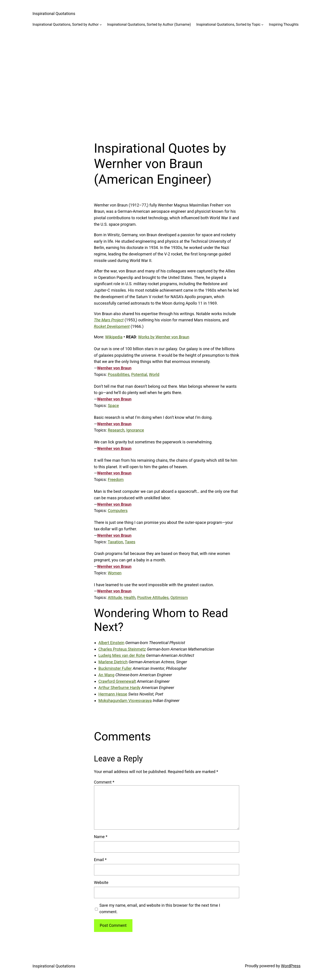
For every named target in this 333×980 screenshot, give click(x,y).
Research (116, 430)
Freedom (116, 479)
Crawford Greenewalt (117, 681)
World (154, 374)
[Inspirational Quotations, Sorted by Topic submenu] (262, 25)
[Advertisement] (167, 80)
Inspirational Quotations (54, 14)
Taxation (115, 542)
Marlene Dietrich (113, 662)
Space (113, 406)
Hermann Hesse (113, 694)
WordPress (291, 966)
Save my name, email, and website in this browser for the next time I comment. (160, 908)
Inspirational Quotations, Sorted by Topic (228, 24)
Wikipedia (114, 337)
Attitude (115, 597)
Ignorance (135, 430)
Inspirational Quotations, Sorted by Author (66, 24)
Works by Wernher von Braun (164, 337)
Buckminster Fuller (115, 668)
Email (100, 860)
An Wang (107, 675)
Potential (139, 374)
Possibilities (119, 374)
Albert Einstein (111, 643)
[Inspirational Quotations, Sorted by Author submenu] (101, 25)
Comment (104, 782)
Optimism (179, 597)
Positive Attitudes (153, 597)
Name (101, 837)
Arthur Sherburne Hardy (119, 688)
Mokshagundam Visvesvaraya (125, 701)
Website (101, 882)
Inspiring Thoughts (284, 24)
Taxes (130, 542)
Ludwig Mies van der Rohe (122, 655)
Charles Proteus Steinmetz (122, 649)
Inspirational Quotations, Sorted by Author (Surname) (149, 24)
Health (130, 597)
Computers (118, 511)
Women (115, 573)
